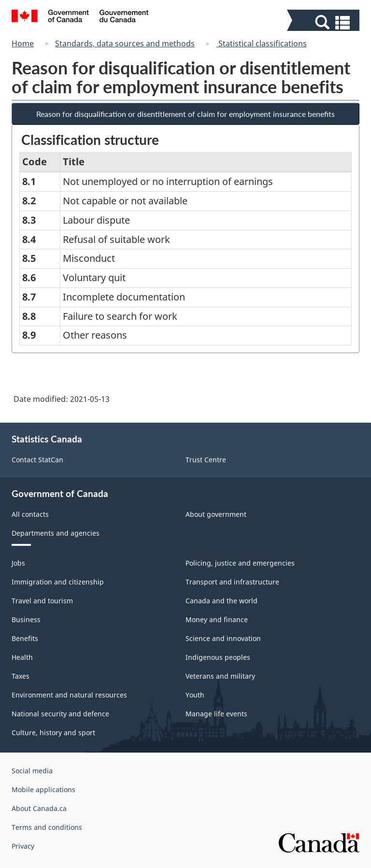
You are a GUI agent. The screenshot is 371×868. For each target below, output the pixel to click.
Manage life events (216, 714)
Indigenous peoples (218, 657)
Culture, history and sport (53, 733)
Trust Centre (206, 460)
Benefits (25, 638)
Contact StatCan (37, 460)
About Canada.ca (39, 808)
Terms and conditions (47, 827)
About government (216, 514)
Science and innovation (223, 638)
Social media (32, 771)
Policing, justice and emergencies (240, 563)
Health (22, 657)
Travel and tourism (42, 601)
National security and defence (60, 714)
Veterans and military (220, 676)
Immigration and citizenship (58, 582)
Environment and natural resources (69, 695)
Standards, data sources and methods (125, 43)
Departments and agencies (56, 533)
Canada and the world (221, 601)
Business (26, 619)
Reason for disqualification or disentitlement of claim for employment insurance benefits (185, 114)
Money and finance (217, 619)
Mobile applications (43, 790)
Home (23, 43)
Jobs (18, 563)
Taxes (21, 676)
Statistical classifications (262, 43)
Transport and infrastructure (232, 582)
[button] (324, 22)
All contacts (30, 514)
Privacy (23, 846)
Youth (195, 695)
